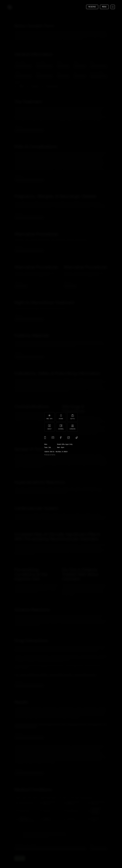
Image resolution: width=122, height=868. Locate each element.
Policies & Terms (50, 455)
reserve (92, 7)
